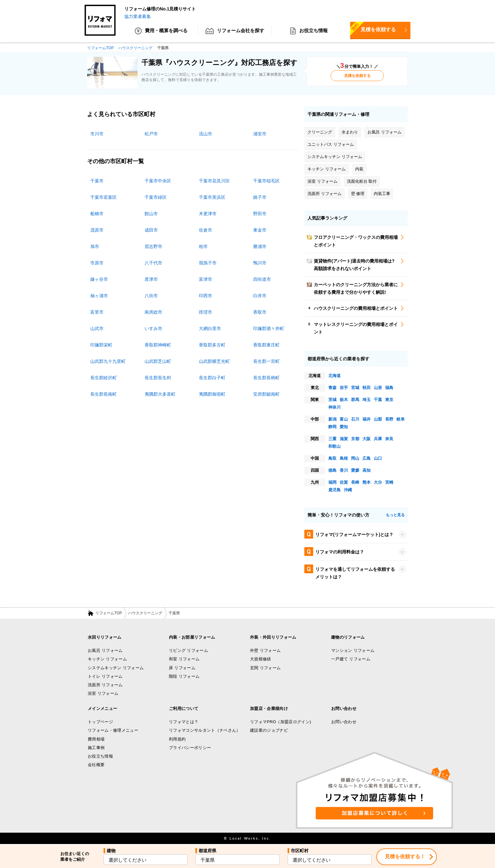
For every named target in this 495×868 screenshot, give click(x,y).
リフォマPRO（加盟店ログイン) (281, 722)
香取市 (260, 312)
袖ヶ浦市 (99, 296)
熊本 (367, 482)
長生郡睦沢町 (104, 378)
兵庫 (378, 439)
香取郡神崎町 (158, 345)
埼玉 (367, 400)
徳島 (332, 470)
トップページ (100, 722)
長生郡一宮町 (266, 361)
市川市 (97, 134)
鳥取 (332, 458)
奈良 (389, 439)
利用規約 (177, 739)
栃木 (344, 400)
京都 (355, 439)
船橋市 (97, 214)
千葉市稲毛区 (266, 181)
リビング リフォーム (188, 650)
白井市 (260, 296)
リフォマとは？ (184, 722)
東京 (389, 400)
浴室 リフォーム (103, 694)
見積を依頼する (373, 29)
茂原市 (97, 230)
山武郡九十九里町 (108, 361)
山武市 (97, 328)
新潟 (332, 419)
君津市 (151, 279)
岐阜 (401, 419)
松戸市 (151, 134)
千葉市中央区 (158, 181)
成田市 (151, 230)
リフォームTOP (109, 613)
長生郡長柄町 (266, 378)
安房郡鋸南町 (266, 394)
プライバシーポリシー (190, 748)
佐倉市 (206, 230)
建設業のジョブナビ (269, 730)
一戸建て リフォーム (351, 659)
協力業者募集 (138, 16)
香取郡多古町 (212, 345)
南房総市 (153, 312)
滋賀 (344, 439)
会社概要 (96, 765)
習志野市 (153, 246)
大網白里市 (210, 328)
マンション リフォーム (353, 650)
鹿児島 (334, 490)
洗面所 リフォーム (105, 685)
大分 (378, 482)
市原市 (97, 263)
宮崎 (389, 482)
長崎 (355, 482)
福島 (389, 388)
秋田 (367, 388)
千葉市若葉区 (104, 197)
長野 (389, 419)
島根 (344, 458)
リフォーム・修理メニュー (113, 730)
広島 (367, 458)
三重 (332, 439)
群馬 (355, 400)
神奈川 (334, 407)
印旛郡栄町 (101, 345)
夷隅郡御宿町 (212, 394)
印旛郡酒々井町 (269, 328)
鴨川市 (260, 263)
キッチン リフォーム (107, 659)
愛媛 (355, 470)
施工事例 (96, 748)
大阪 (367, 439)
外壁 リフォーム (265, 650)
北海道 (334, 376)
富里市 (97, 312)
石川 (355, 419)
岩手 (344, 388)
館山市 (151, 214)
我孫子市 (208, 263)
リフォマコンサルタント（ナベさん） (205, 730)
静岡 (332, 427)
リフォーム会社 (235, 32)
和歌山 (334, 446)
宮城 (355, 388)
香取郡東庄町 (266, 345)
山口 (378, 458)
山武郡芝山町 (158, 361)
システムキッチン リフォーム (116, 668)
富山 (344, 419)
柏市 (203, 246)
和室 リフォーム (184, 659)
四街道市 (262, 279)
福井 (367, 419)
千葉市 (97, 181)
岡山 (355, 458)
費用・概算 (161, 32)
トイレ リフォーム (105, 676)
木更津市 (208, 214)
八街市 (151, 296)
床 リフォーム (182, 668)
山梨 (378, 419)
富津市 (206, 279)
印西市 (206, 296)
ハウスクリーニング (145, 613)
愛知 (344, 427)
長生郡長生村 (158, 378)
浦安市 (260, 134)
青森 (332, 388)
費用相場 (96, 739)
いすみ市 (153, 328)
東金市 (260, 230)
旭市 (95, 246)
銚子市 (260, 197)
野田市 (260, 214)
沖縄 (348, 490)
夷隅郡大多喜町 (160, 394)
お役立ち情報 (309, 32)
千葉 (378, 400)
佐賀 (344, 482)
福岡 (332, 482)
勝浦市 (260, 246)
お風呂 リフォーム (105, 650)
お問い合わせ (344, 722)
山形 (378, 388)
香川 (344, 470)
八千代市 (153, 263)
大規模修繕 (261, 659)
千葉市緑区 (156, 197)
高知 (367, 470)
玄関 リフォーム (265, 668)
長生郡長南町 (104, 394)
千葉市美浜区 (212, 197)
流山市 (206, 134)
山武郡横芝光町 (214, 361)
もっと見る (395, 515)
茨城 (332, 400)
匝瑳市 (206, 312)
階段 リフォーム (184, 676)
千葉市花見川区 (214, 181)
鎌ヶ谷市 (99, 279)
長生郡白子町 (212, 378)
